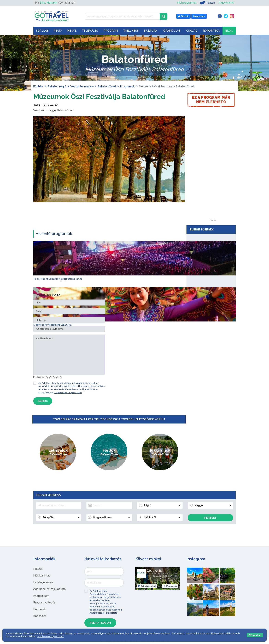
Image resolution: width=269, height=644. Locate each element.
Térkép (206, 3)
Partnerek (40, 609)
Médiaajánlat (42, 575)
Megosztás (170, 586)
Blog (229, 31)
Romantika (211, 31)
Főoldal (38, 86)
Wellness (131, 31)
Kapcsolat (40, 616)
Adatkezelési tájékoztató (49, 589)
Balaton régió (57, 86)
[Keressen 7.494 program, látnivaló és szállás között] (122, 16)
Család (192, 31)
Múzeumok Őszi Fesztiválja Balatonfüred (100, 96)
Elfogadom (255, 635)
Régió (58, 31)
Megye (72, 31)
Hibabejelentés (43, 582)
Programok (127, 86)
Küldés (43, 401)
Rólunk (38, 569)
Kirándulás (172, 31)
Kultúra (151, 31)
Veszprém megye (82, 86)
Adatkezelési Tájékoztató (68, 392)
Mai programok (186, 3)
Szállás (42, 31)
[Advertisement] (212, 168)
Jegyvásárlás (226, 3)
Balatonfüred (107, 86)
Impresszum (41, 596)
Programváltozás (44, 602)
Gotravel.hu (155, 570)
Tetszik (147, 586)
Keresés (210, 518)
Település (90, 31)
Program (111, 31)
